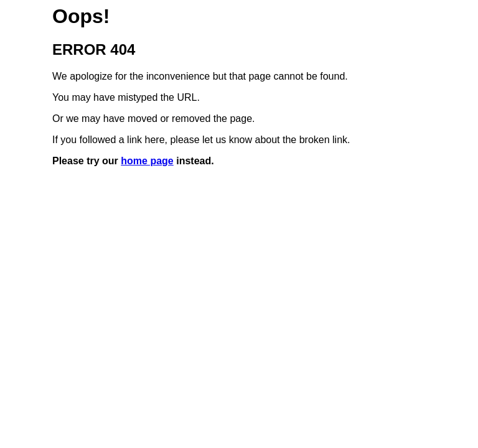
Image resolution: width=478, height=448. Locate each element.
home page (147, 161)
